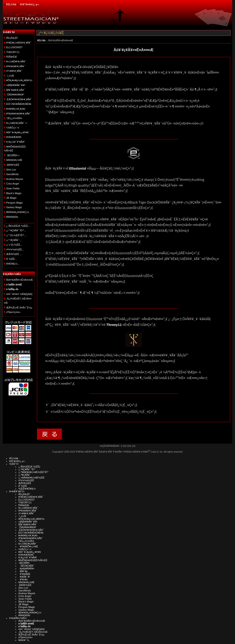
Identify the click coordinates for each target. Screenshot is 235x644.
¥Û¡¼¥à (11, 4)
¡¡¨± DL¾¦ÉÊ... (14, 245)
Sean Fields (13, 188)
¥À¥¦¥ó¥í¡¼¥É (14, 160)
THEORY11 (13, 52)
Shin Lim (11, 170)
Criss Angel (13, 184)
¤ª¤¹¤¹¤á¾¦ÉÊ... (15, 249)
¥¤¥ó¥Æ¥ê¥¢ (14, 137)
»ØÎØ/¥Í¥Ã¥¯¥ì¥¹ (16, 85)
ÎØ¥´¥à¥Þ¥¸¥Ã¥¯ (16, 90)
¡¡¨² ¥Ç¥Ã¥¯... (14, 240)
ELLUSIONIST (14, 47)
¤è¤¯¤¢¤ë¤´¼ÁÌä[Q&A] (19, 294)
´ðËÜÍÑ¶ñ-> (13, 155)
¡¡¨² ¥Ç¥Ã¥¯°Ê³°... (16, 230)
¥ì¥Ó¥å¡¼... (13, 264)
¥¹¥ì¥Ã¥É (24, 574)
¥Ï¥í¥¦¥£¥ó (12, 217)
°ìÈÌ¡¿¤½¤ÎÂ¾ (14, 118)
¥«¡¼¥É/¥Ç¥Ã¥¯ (28, 544)
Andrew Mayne (15, 179)
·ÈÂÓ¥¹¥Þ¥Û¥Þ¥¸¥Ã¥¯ (19, 99)
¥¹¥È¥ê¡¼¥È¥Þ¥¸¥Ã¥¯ (19, 43)
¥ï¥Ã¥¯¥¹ (24, 577)
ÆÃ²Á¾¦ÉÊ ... (14, 254)
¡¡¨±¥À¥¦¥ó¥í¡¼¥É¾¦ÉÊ (31, 478)
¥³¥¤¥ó (23, 580)
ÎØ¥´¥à (23, 571)
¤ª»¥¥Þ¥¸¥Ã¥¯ (14, 71)
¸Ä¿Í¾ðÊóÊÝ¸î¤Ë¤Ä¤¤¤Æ (33, 632)
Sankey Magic (14, 207)
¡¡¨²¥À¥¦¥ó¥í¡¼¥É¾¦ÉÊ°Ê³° (33, 472)
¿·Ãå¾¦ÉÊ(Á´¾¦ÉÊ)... (18, 226)
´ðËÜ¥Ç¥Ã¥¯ (27, 566)
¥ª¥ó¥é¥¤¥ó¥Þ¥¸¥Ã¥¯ (19, 114)
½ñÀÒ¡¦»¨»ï (13, 128)
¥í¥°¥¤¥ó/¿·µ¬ (30, 4)
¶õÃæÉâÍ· (12, 57)
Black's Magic (14, 193)
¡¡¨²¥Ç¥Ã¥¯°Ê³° (27, 469)
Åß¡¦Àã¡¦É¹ (12, 38)
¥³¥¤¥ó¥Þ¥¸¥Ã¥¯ (16, 66)
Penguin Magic (15, 203)
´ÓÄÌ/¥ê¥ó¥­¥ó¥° (15, 95)
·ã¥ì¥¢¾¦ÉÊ (13, 165)
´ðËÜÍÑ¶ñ (24, 563)
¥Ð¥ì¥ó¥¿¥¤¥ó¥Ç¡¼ (18, 212)
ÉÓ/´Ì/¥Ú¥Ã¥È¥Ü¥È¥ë (19, 104)
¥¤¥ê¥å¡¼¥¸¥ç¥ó (16, 109)
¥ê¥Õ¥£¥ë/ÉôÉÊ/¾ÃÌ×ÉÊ (33, 560)
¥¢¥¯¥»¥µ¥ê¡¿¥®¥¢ (17, 132)
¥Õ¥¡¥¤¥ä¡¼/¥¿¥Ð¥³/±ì (19, 80)
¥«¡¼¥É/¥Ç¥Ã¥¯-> (17, 123)
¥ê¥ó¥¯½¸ (24, 640)
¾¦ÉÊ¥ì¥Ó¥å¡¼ (27, 489)
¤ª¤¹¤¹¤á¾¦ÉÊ (26, 480)
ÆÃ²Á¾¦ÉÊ (25, 483)
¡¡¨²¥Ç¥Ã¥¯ (25, 475)
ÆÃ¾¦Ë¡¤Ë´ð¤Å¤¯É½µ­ (19, 308)
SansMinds (12, 174)
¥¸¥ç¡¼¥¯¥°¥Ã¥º (15, 142)
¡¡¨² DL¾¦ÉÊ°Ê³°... (16, 235)
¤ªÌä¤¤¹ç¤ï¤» (13, 312)
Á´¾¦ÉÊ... (12, 259)
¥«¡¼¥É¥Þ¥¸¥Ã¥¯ (16, 62)
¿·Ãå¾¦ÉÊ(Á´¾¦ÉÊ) (29, 467)
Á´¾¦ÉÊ (23, 486)
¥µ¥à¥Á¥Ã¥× (26, 568)
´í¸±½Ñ (10, 76)
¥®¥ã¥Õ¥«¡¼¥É (28, 546)
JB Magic (11, 198)
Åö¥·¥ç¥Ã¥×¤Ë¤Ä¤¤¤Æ (20, 280)
